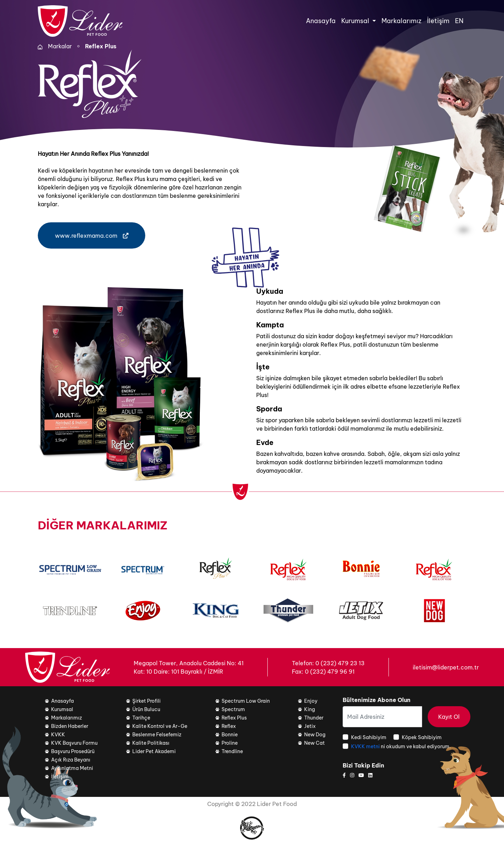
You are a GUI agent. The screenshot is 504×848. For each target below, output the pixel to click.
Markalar (60, 46)
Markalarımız (401, 21)
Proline (230, 743)
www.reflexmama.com (92, 236)
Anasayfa (321, 21)
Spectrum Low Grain (246, 701)
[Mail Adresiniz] (382, 717)
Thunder (314, 718)
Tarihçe (141, 718)
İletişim (438, 21)
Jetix (310, 726)
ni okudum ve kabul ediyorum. (401, 746)
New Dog (315, 735)
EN (459, 21)
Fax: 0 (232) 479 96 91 (323, 672)
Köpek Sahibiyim (422, 737)
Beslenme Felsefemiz (157, 735)
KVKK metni (366, 746)
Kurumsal (62, 709)
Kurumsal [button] (356, 21)
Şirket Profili (146, 701)
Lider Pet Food (277, 804)
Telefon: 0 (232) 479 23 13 (328, 663)
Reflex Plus (101, 46)
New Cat (314, 743)
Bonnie (230, 735)
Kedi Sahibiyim (369, 737)
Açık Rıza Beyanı (71, 760)
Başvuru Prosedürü (73, 751)
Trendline (232, 751)
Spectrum (233, 709)
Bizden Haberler (70, 726)
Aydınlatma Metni (72, 768)
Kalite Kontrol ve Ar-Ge (160, 726)
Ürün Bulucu (146, 709)
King (310, 709)
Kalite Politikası (151, 743)
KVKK (58, 735)
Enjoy (311, 701)
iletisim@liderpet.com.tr (446, 667)
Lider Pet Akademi (154, 751)
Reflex (229, 726)
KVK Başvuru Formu (74, 743)
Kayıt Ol (449, 717)
